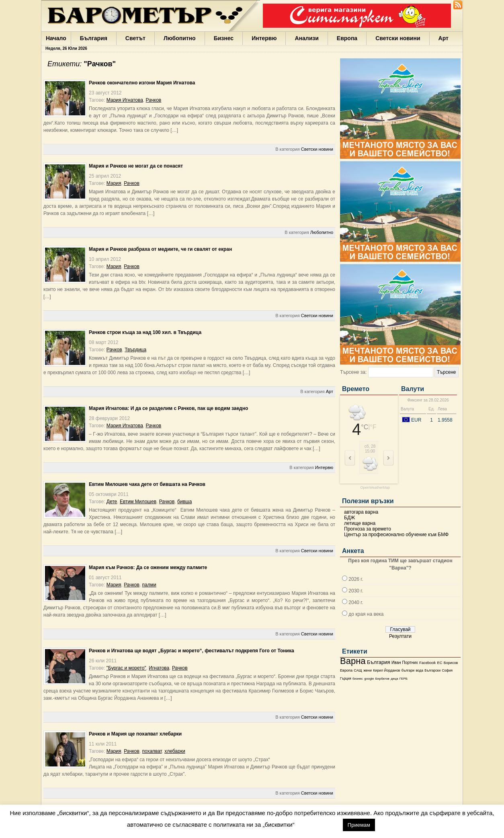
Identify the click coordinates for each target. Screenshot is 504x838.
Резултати (400, 636)
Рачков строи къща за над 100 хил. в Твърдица (145, 332)
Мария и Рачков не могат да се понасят (136, 166)
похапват (152, 751)
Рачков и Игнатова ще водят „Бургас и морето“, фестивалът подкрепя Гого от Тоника (192, 651)
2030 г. (356, 591)
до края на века (366, 614)
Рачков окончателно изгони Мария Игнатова (142, 83)
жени (368, 670)
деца (394, 679)
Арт (444, 38)
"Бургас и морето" (126, 668)
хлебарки (175, 751)
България (94, 38)
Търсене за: (353, 372)
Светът (135, 38)
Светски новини (398, 38)
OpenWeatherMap (375, 488)
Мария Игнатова (125, 100)
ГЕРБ (404, 679)
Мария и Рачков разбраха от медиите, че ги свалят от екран (160, 249)
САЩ (358, 670)
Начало (56, 38)
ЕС (439, 663)
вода (419, 670)
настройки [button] (319, 825)
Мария (114, 183)
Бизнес (224, 38)
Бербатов (382, 679)
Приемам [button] (359, 825)
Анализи (306, 38)
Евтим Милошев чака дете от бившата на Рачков (147, 484)
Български (432, 670)
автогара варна (361, 512)
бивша (184, 502)
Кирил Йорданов (386, 670)
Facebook (427, 663)
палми (149, 585)
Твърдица (135, 350)
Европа (347, 38)
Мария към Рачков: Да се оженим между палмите (148, 568)
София (447, 671)
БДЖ (349, 518)
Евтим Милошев (138, 502)
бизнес (358, 679)
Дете (112, 502)
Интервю (264, 38)
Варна (353, 661)
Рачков (154, 100)
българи (408, 670)
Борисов (451, 663)
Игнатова (159, 668)
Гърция (346, 679)
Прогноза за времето (368, 529)
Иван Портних (405, 663)
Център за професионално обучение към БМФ (396, 535)
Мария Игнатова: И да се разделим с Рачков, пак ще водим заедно (168, 408)
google (369, 679)
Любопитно (180, 38)
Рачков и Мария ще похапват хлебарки (135, 734)
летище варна (360, 523)
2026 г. (356, 579)
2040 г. (356, 602)
